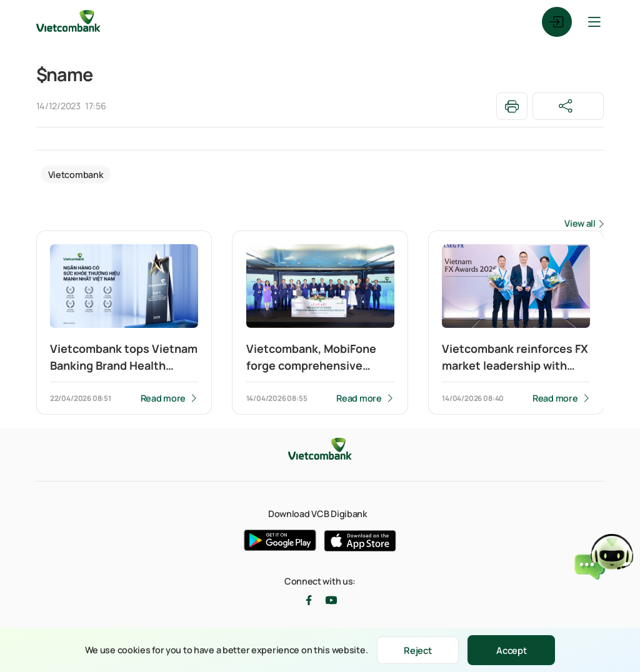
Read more (162, 398)
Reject (418, 650)
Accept (514, 650)
